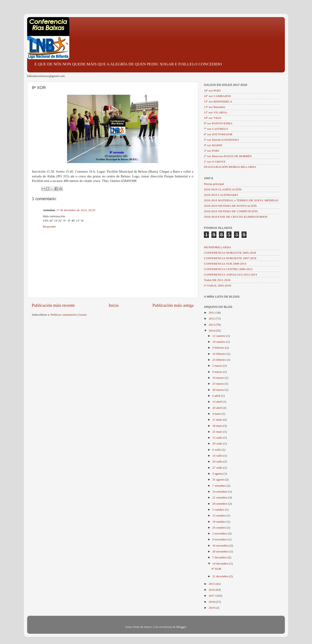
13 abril (217, 402)
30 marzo (218, 390)
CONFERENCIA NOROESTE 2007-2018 (230, 258)
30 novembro (221, 551)
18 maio (218, 426)
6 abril (217, 396)
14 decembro (221, 563)
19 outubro (219, 522)
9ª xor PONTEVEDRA (218, 123)
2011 (212, 313)
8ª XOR (216, 569)
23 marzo (218, 384)
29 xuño (218, 443)
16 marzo (218, 378)
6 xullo (217, 450)
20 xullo (218, 461)
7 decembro (220, 557)
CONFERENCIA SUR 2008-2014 (225, 264)
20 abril (217, 408)
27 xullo (218, 468)
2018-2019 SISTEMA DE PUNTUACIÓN (230, 206)
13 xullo (218, 456)
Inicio (114, 305)
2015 (212, 584)
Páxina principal (214, 184)
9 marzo (218, 372)
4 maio (217, 414)
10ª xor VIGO (212, 118)
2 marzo (218, 366)
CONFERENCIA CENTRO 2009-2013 (228, 269)
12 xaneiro (219, 336)
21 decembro (221, 576)
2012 (212, 318)
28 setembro (220, 504)
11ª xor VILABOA (216, 112)
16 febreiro (220, 354)
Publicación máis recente (53, 305)
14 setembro (220, 492)
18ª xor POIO (212, 91)
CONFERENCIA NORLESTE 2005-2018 (230, 253)
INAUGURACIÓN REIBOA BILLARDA (230, 167)
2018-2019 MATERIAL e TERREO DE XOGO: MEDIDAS (241, 200)
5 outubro (219, 510)
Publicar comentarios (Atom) (69, 315)
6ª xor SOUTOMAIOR (218, 134)
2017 (212, 596)
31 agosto (219, 479)
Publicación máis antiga (173, 305)
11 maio (218, 420)
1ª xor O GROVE (215, 162)
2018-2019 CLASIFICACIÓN (223, 189)
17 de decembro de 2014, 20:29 (76, 210)
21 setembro (220, 497)
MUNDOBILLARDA (217, 247)
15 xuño (218, 438)
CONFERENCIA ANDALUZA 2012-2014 (230, 275)
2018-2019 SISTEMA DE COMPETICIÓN (231, 211)
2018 (212, 602)
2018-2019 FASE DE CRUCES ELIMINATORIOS (236, 217)
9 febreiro (219, 348)
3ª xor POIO (212, 151)
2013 (212, 325)
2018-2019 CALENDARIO (221, 195)
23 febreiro (220, 360)
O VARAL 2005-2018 (217, 285)
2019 (212, 608)
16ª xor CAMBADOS (217, 96)
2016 (212, 590)
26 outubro (219, 528)
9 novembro (220, 539)
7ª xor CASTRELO (216, 129)
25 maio (218, 432)
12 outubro (219, 515)
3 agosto (218, 474)
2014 (212, 331)
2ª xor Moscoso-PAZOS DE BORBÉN (228, 156)
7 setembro (220, 486)
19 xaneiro (219, 342)
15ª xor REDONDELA (218, 101)
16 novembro (221, 546)
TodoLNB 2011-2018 (217, 280)
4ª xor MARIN (213, 145)
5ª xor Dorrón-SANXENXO (221, 140)
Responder (49, 226)
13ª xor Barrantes (215, 107)
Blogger (181, 627)
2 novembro (220, 533)
